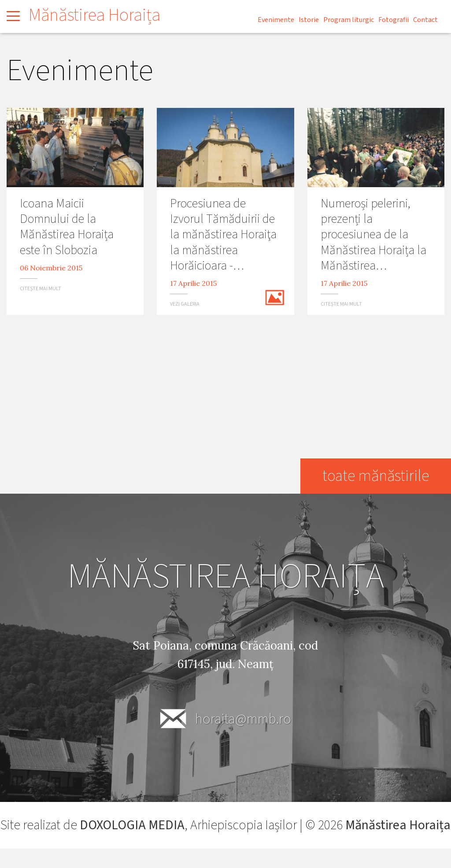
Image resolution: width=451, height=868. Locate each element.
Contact (425, 20)
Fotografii (394, 20)
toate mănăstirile (375, 476)
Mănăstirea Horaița (94, 15)
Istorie (309, 20)
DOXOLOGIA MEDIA (154, 825)
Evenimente (276, 20)
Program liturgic (349, 20)
